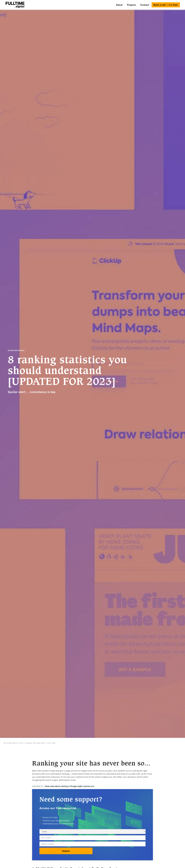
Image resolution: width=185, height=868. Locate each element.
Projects (131, 5)
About (119, 5)
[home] (60, 5)
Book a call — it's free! (166, 5)
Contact (145, 5)
